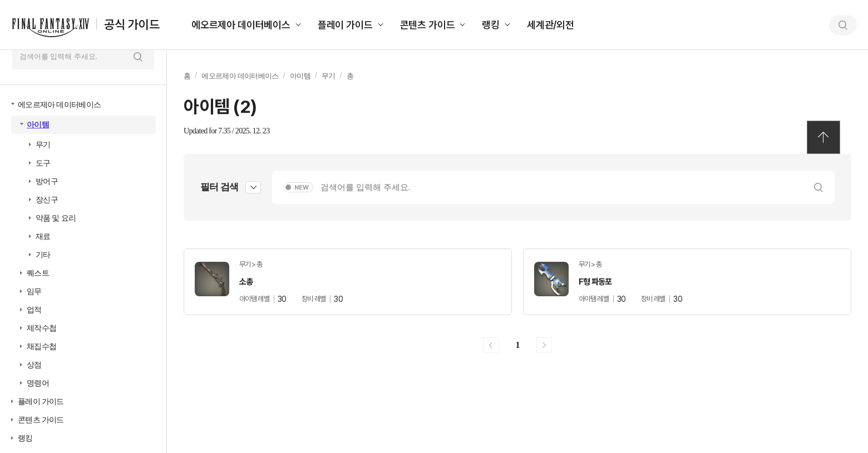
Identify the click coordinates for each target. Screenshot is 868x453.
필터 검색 (219, 187)
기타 (43, 255)
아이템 (38, 125)
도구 (43, 163)
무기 (43, 145)
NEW (302, 188)
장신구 (47, 200)
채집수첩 (41, 347)
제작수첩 (41, 328)
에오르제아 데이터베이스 (241, 25)
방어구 (47, 181)
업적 (34, 310)
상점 (34, 365)
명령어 (38, 383)
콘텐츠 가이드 (428, 25)
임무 (34, 292)
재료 (43, 237)
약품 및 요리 (56, 218)
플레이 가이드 (345, 25)
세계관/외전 (551, 25)
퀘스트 (38, 273)
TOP (823, 137)
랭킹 (491, 25)
